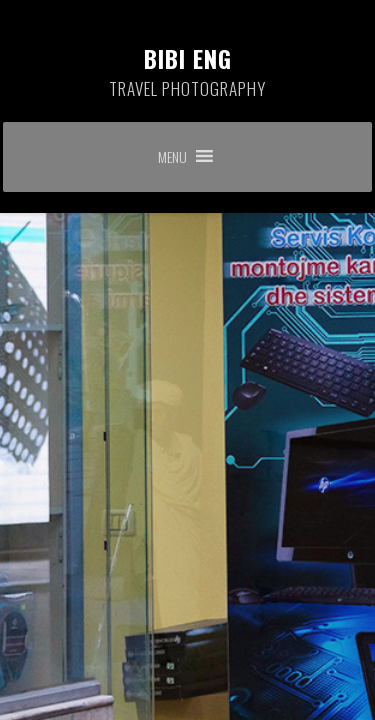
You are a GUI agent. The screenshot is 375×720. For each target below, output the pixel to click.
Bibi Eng (188, 71)
